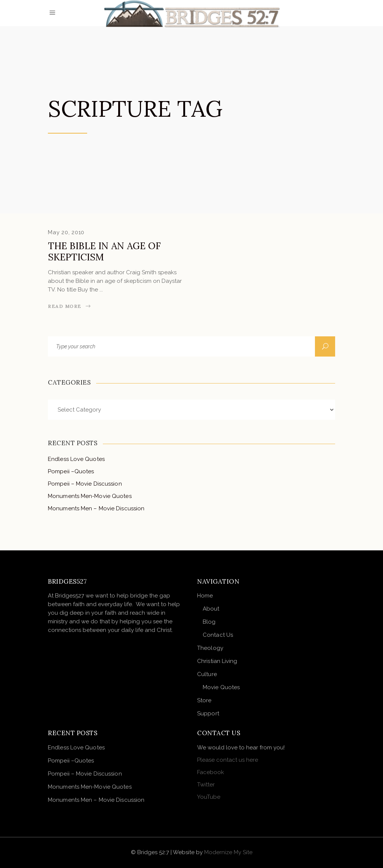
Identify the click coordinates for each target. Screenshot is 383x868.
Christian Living (217, 661)
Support (208, 713)
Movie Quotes (221, 687)
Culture (207, 674)
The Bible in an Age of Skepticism (104, 251)
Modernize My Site (228, 852)
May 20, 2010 (66, 232)
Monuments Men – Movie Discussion (96, 508)
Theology (210, 648)
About (211, 609)
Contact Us (218, 635)
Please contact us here (228, 760)
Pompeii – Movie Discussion (85, 484)
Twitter (206, 785)
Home (205, 596)
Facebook (211, 772)
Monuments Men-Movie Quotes (90, 496)
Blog (209, 622)
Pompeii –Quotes (71, 471)
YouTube (209, 797)
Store (204, 700)
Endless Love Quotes (76, 459)
